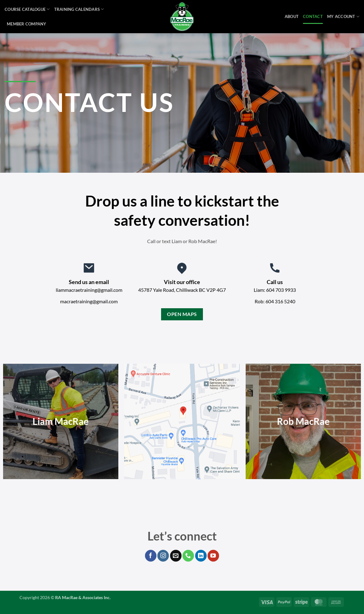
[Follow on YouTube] (213, 556)
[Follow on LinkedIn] (201, 556)
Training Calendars (79, 9)
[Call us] (188, 556)
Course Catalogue (27, 9)
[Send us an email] (176, 556)
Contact (313, 16)
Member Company (27, 24)
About (292, 16)
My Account (343, 17)
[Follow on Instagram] (163, 556)
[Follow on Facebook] (151, 556)
